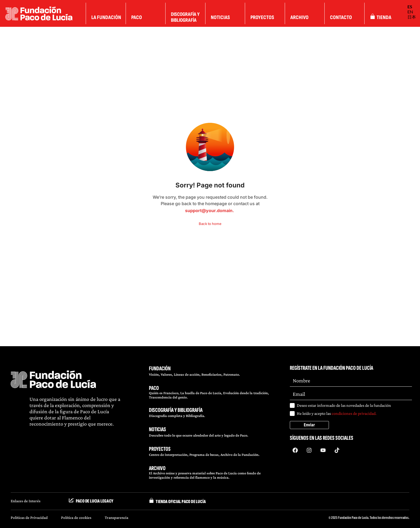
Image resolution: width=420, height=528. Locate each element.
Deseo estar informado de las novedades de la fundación (344, 405)
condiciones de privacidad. (354, 413)
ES (410, 7)
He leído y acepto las (337, 413)
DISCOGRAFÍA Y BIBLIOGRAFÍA (176, 410)
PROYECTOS (160, 449)
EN (410, 12)
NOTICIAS (157, 429)
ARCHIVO (157, 468)
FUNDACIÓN (160, 369)
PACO (154, 388)
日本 (412, 17)
